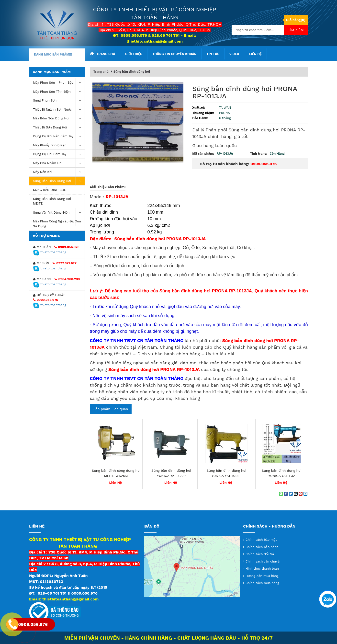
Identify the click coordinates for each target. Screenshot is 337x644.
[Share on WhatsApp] (281, 494)
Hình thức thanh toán (262, 569)
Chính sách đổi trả (260, 554)
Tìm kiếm (296, 30)
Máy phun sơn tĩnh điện (59, 92)
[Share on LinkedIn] (305, 494)
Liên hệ (255, 54)
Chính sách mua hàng (262, 583)
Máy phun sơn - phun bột (59, 83)
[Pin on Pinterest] (301, 494)
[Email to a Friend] (296, 494)
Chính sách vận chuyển (264, 561)
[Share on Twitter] (291, 494)
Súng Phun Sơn (59, 101)
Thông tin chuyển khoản (174, 54)
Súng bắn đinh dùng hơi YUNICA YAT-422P (171, 473)
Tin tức (213, 54)
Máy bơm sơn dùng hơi (59, 119)
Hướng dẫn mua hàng (262, 576)
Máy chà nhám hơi (59, 163)
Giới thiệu (134, 54)
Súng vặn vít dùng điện (59, 213)
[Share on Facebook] (286, 494)
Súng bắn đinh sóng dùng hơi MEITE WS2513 (116, 473)
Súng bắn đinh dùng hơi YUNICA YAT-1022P (226, 473)
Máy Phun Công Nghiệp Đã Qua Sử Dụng (59, 223)
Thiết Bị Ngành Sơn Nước (59, 110)
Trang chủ (102, 54)
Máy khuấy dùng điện (59, 145)
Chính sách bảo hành (262, 547)
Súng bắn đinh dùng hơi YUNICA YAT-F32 (281, 473)
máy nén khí (59, 172)
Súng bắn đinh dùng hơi (59, 181)
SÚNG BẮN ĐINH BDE (50, 190)
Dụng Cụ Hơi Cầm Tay (59, 154)
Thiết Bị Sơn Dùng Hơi (59, 128)
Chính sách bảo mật (261, 540)
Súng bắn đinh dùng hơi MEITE (52, 201)
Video (234, 54)
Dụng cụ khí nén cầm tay (59, 136)
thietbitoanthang (50, 252)
